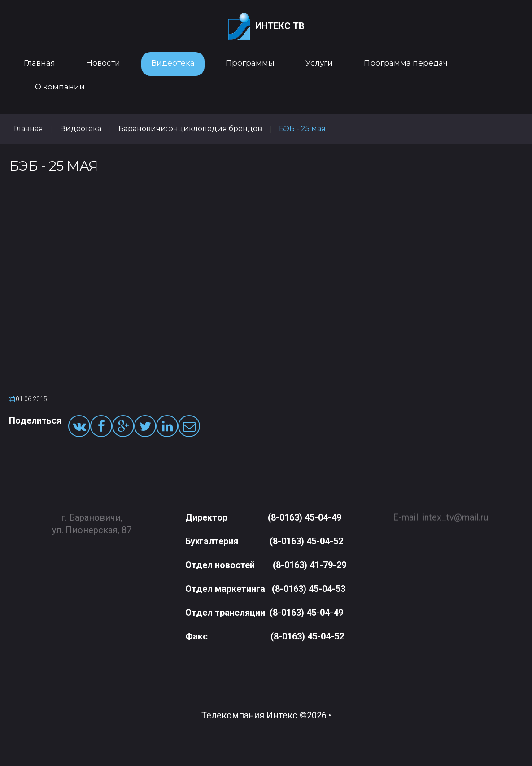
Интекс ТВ (266, 27)
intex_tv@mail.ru (455, 513)
